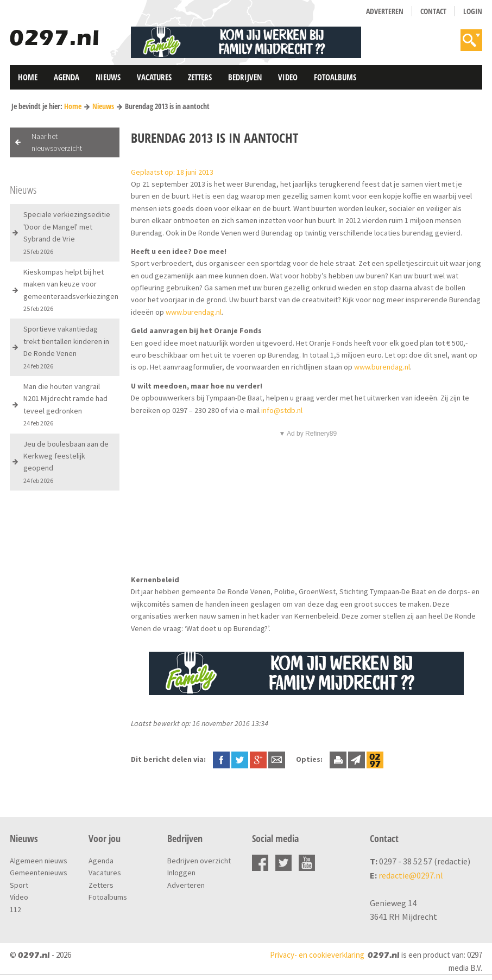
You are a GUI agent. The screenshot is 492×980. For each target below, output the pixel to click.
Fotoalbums (335, 77)
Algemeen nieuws (39, 861)
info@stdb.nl (282, 410)
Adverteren (385, 11)
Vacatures (154, 77)
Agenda (67, 77)
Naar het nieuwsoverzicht (57, 142)
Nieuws (108, 77)
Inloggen (181, 873)
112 (15, 909)
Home (28, 77)
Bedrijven (245, 77)
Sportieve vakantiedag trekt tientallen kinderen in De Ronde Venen (66, 347)
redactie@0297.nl (411, 875)
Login (473, 11)
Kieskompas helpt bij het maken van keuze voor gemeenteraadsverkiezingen (71, 290)
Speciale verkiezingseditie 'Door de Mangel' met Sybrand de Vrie (67, 232)
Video (288, 77)
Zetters (200, 77)
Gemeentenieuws (39, 873)
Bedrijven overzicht (199, 861)
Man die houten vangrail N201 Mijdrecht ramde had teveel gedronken (65, 404)
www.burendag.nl (194, 312)
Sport (19, 885)
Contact (433, 11)
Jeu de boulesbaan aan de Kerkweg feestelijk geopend (66, 462)
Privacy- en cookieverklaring (317, 955)
